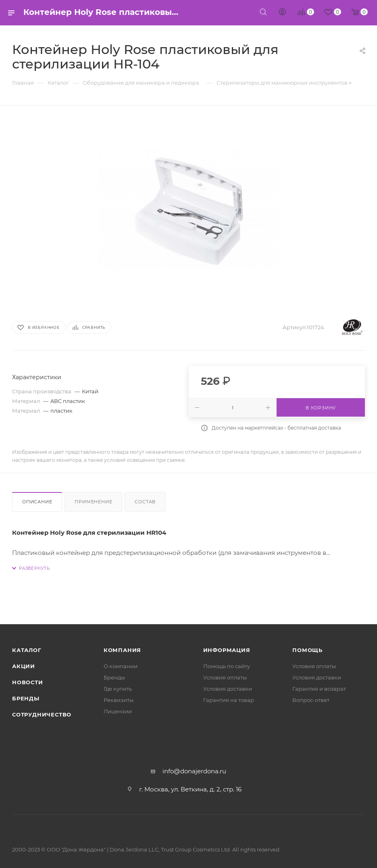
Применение (93, 502)
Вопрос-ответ (311, 700)
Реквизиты (119, 700)
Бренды (26, 698)
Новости (28, 682)
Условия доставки (228, 689)
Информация (227, 650)
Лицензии (118, 711)
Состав (145, 502)
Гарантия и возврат (319, 689)
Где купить (118, 689)
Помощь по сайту (227, 666)
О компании (121, 666)
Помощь (307, 650)
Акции (24, 666)
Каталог (27, 650)
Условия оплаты (225, 677)
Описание (37, 502)
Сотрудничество (42, 714)
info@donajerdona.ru (194, 771)
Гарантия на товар (229, 700)
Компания (122, 650)
